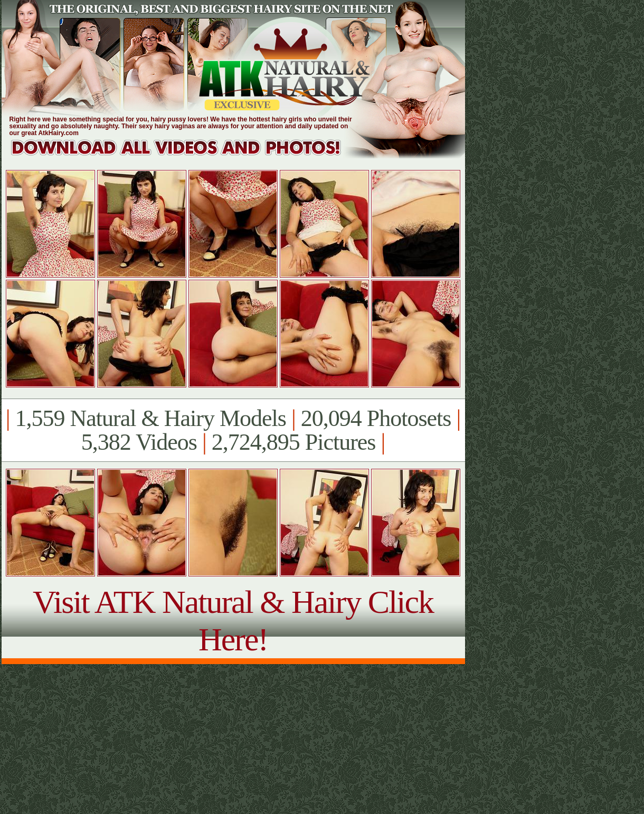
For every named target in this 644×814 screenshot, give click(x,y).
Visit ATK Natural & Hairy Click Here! (233, 621)
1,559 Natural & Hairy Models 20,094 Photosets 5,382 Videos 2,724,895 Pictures (233, 430)
